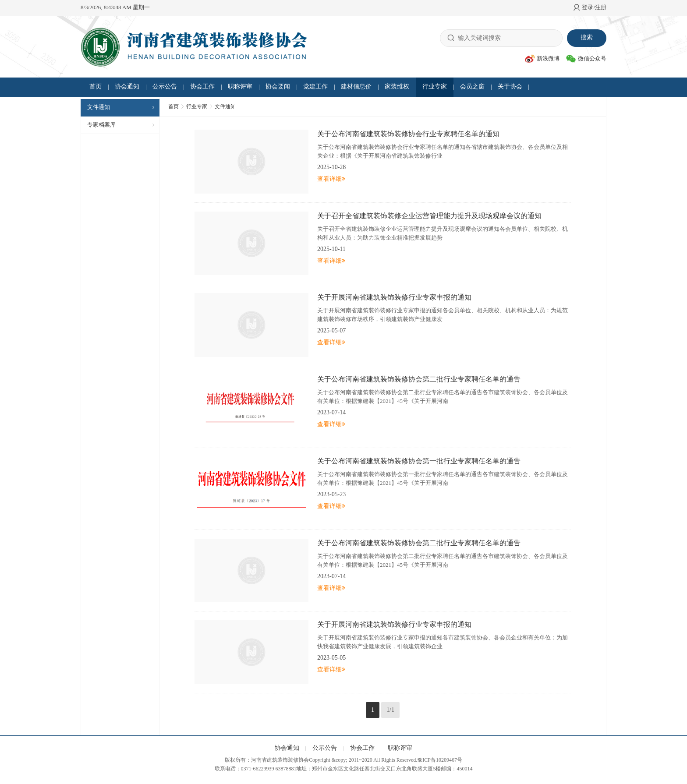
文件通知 (99, 107)
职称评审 (240, 87)
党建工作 (315, 87)
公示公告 (165, 87)
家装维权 (397, 87)
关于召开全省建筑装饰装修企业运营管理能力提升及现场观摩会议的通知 (429, 216)
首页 (96, 87)
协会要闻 (278, 87)
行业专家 (435, 87)
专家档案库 (101, 125)
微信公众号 (586, 59)
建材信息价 (356, 87)
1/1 (390, 710)
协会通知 (127, 87)
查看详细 (331, 179)
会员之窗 (472, 87)
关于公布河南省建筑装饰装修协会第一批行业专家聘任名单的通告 (419, 461)
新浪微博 (542, 59)
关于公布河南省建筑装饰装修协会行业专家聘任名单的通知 (408, 134)
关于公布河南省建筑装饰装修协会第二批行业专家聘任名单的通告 (419, 379)
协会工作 (202, 87)
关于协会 (510, 87)
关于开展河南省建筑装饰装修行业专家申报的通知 (394, 297)
